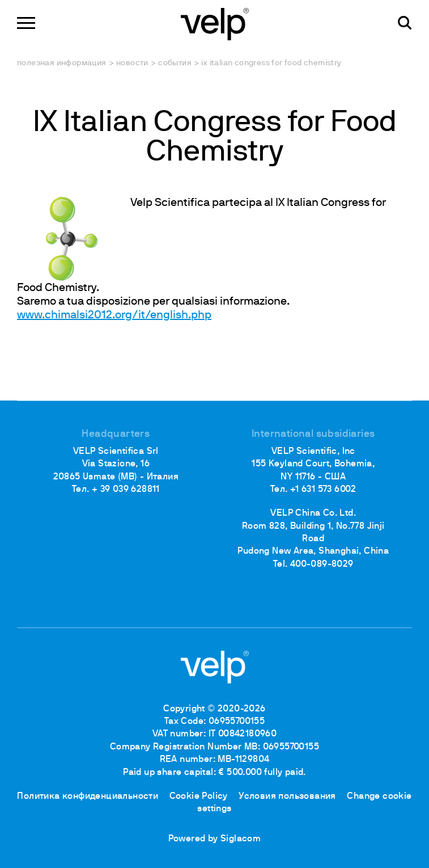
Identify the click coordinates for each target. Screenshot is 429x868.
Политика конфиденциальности (88, 797)
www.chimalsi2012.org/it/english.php (114, 315)
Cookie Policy (199, 797)
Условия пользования (287, 797)
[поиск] (405, 23)
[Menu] (26, 23)
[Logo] (215, 23)
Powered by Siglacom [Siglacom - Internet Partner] (215, 839)
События (175, 63)
